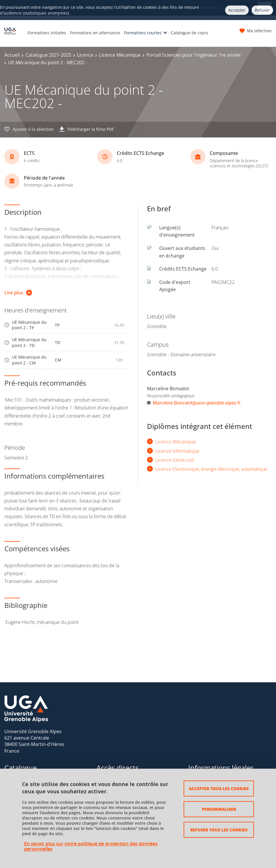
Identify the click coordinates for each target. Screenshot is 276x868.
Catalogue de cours (190, 33)
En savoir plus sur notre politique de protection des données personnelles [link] (91, 846)
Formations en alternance (95, 33)
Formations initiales (47, 33)
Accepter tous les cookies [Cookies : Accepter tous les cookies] (219, 788)
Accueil (12, 55)
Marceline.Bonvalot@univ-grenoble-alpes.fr (197, 403)
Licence (85, 55)
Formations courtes (143, 33)
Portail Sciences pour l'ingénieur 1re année (193, 55)
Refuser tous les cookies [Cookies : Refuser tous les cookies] (219, 830)
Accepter (237, 10)
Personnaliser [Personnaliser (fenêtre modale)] (219, 809)
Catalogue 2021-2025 (48, 55)
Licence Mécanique (120, 55)
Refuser (262, 10)
